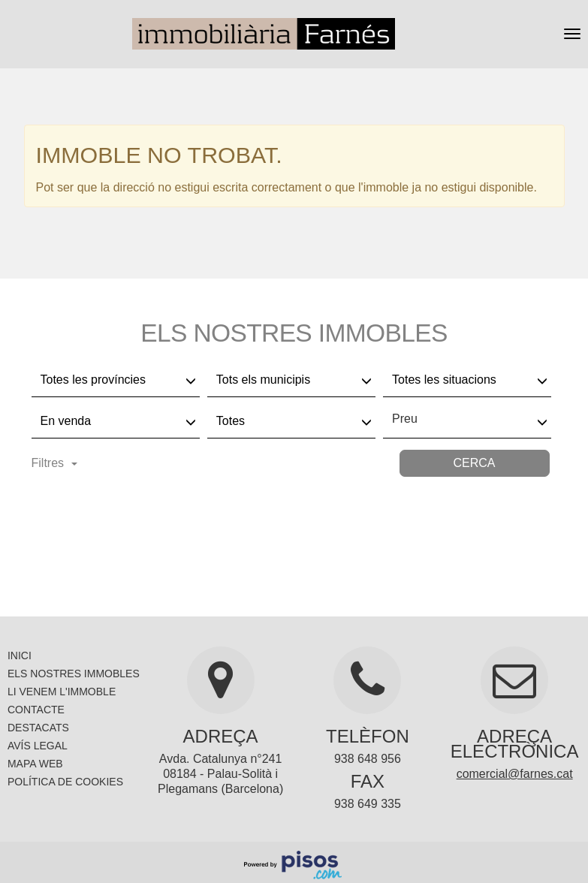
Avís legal (38, 746)
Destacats (38, 728)
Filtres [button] (55, 463)
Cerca (474, 463)
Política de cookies (65, 782)
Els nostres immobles (74, 674)
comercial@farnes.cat (515, 774)
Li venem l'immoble (62, 692)
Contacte (36, 710)
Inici (20, 655)
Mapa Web (35, 764)
